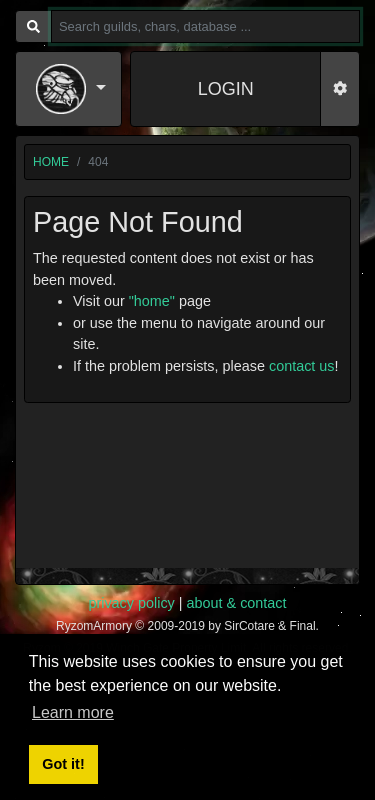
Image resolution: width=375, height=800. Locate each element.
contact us (302, 366)
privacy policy (131, 603)
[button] (71, 89)
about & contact (237, 603)
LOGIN (226, 89)
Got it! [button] (63, 764)
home (51, 162)
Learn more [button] (73, 712)
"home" (152, 301)
